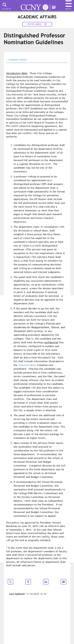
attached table (27, 365)
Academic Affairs (18, 60)
